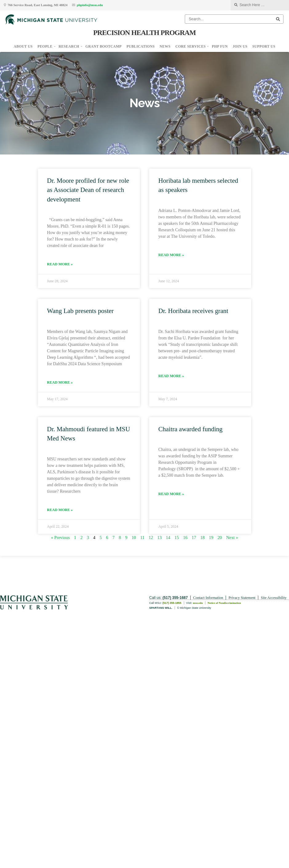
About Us (23, 46)
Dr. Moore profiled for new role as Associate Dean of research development (88, 190)
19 (211, 538)
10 (134, 538)
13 (159, 538)
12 (151, 538)
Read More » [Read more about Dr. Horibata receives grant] (171, 376)
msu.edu (198, 603)
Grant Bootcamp (104, 46)
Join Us (240, 46)
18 (202, 538)
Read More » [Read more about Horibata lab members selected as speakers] (171, 255)
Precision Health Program (144, 33)
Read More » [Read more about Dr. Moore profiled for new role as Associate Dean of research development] (60, 264)
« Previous (60, 538)
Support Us (264, 46)
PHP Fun (220, 46)
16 (185, 538)
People (45, 46)
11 (142, 538)
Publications (141, 46)
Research (69, 46)
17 (194, 538)
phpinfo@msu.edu (90, 5)
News (165, 46)
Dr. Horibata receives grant (193, 311)
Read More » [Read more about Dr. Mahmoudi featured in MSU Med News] (60, 510)
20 (220, 538)
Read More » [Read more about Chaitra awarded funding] (171, 494)
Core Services (191, 46)
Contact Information (208, 598)
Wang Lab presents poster (80, 311)
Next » (232, 538)
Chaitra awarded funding (190, 429)
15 (176, 538)
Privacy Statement (242, 598)
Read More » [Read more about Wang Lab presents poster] (60, 382)
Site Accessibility (274, 598)
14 (168, 538)
